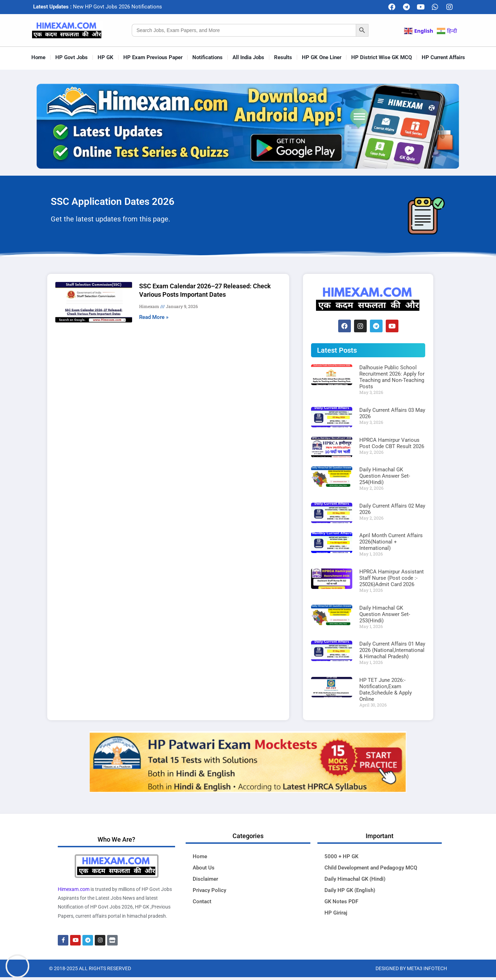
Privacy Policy (209, 890)
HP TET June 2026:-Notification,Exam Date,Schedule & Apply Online (386, 690)
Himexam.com (74, 889)
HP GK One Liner (322, 57)
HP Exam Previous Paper (153, 57)
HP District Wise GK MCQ (382, 57)
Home (38, 57)
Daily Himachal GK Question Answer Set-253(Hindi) (385, 614)
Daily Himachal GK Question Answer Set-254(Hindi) (385, 476)
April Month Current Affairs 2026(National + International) (391, 542)
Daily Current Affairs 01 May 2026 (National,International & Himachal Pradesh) (392, 650)
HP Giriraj (336, 913)
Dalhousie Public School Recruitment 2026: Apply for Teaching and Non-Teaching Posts (392, 377)
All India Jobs (248, 57)
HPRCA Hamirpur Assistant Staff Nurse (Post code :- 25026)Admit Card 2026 (392, 578)
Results (283, 57)
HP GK (106, 57)
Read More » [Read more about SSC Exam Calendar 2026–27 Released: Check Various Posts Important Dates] (154, 317)
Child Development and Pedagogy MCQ (371, 868)
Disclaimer (205, 879)
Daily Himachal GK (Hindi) (355, 879)
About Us (204, 868)
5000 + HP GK (341, 856)
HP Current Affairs (443, 57)
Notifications (207, 57)
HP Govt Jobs (72, 57)
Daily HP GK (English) (350, 890)
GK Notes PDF (341, 902)
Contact (202, 902)
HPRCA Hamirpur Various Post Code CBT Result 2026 (392, 443)
